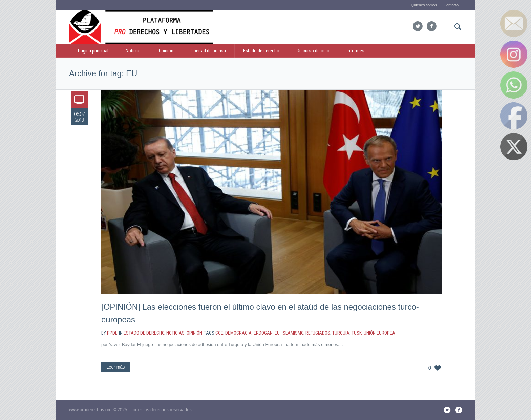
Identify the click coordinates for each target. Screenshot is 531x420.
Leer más (115, 367)
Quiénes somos (424, 5)
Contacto (451, 5)
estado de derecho (144, 333)
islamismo (293, 333)
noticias (175, 333)
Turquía (341, 333)
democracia (238, 333)
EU (277, 333)
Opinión (194, 333)
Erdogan (263, 333)
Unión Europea (379, 333)
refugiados (318, 333)
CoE (219, 333)
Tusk (357, 333)
